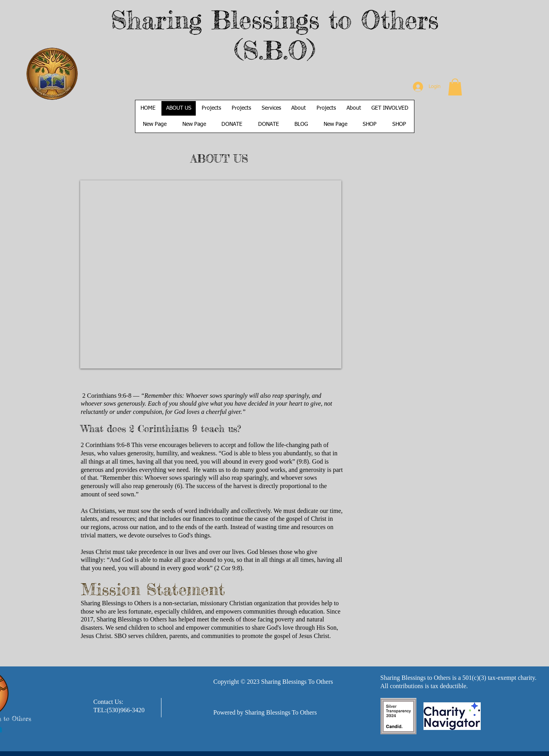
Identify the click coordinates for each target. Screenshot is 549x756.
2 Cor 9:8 (228, 568)
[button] (455, 87)
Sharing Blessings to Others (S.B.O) (274, 35)
